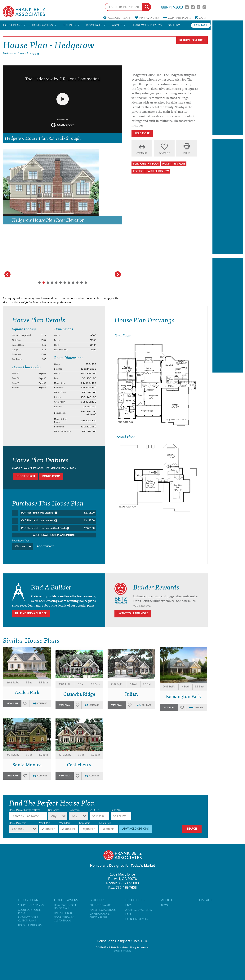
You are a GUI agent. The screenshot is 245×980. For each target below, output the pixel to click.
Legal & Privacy (123, 946)
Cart (203, 18)
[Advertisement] (228, 78)
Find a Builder (63, 908)
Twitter (199, 7)
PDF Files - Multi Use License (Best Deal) (58, 528)
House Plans (13, 25)
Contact (201, 25)
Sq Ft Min (94, 805)
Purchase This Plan (146, 164)
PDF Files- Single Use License (58, 513)
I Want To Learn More (133, 609)
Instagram (204, 7)
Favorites (149, 18)
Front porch (26, 476)
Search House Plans (31, 901)
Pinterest (187, 7)
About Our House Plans (29, 907)
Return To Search (192, 40)
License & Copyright (138, 914)
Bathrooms (75, 805)
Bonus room (51, 476)
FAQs (128, 901)
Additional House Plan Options (54, 535)
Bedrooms (54, 805)
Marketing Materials (103, 905)
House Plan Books (30, 920)
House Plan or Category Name (25, 805)
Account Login (120, 18)
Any (54, 811)
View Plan (12, 699)
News (165, 901)
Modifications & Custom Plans (28, 914)
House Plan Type (18, 818)
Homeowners (42, 25)
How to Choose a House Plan (65, 902)
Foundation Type (21, 540)
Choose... (21, 546)
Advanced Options (136, 824)
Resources (94, 25)
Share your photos (147, 25)
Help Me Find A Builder (31, 609)
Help (128, 910)
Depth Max (105, 818)
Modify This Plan (174, 164)
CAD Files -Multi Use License (58, 520)
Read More (142, 133)
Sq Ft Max (116, 805)
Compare (179, 18)
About (117, 25)
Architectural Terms (139, 905)
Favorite (164, 153)
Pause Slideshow (158, 171)
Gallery (174, 25)
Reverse (138, 171)
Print (187, 153)
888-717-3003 (172, 7)
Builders (69, 25)
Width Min (45, 818)
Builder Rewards (100, 901)
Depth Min (85, 818)
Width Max (65, 818)
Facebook (193, 7)
